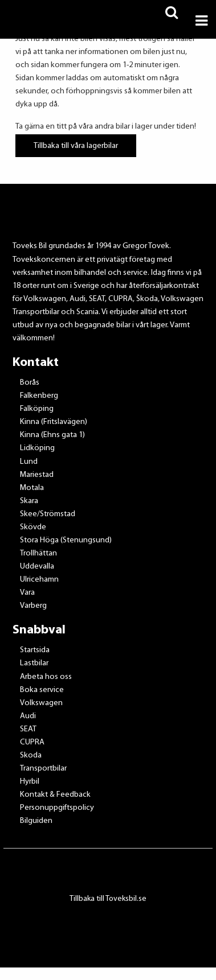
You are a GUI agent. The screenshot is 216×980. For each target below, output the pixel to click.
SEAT (28, 729)
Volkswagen (41, 703)
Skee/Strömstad (48, 514)
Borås (30, 383)
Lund (29, 462)
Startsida (35, 650)
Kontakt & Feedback (55, 795)
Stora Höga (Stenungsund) (66, 540)
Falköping (37, 409)
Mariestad (37, 475)
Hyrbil (30, 782)
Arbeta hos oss (46, 677)
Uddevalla (37, 567)
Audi (28, 716)
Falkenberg (39, 396)
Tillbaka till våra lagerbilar (76, 145)
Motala (32, 488)
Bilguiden (36, 821)
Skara (29, 501)
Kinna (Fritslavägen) (54, 422)
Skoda (31, 755)
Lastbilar (34, 663)
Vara (27, 593)
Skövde (33, 527)
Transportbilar (43, 769)
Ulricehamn (39, 580)
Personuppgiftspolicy (57, 808)
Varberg (33, 606)
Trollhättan (38, 553)
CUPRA (32, 742)
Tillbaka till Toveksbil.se (108, 899)
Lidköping (37, 448)
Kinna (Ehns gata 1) (52, 435)
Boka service (42, 690)
